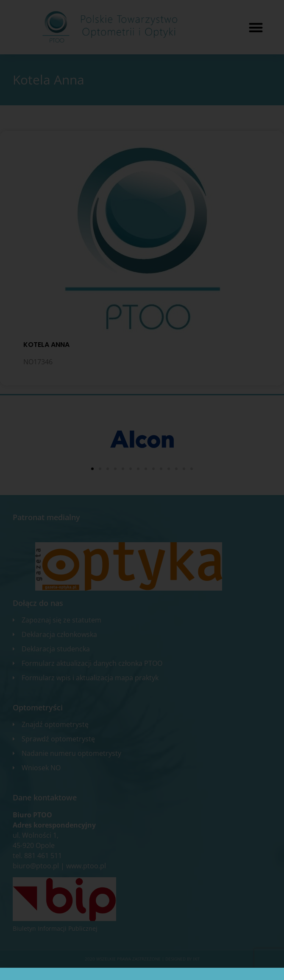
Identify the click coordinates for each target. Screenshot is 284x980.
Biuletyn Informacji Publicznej (55, 928)
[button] (256, 27)
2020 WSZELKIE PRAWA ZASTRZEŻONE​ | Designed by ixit (142, 959)
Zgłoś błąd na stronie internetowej (142, 972)
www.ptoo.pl (86, 866)
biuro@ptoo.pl (36, 866)
